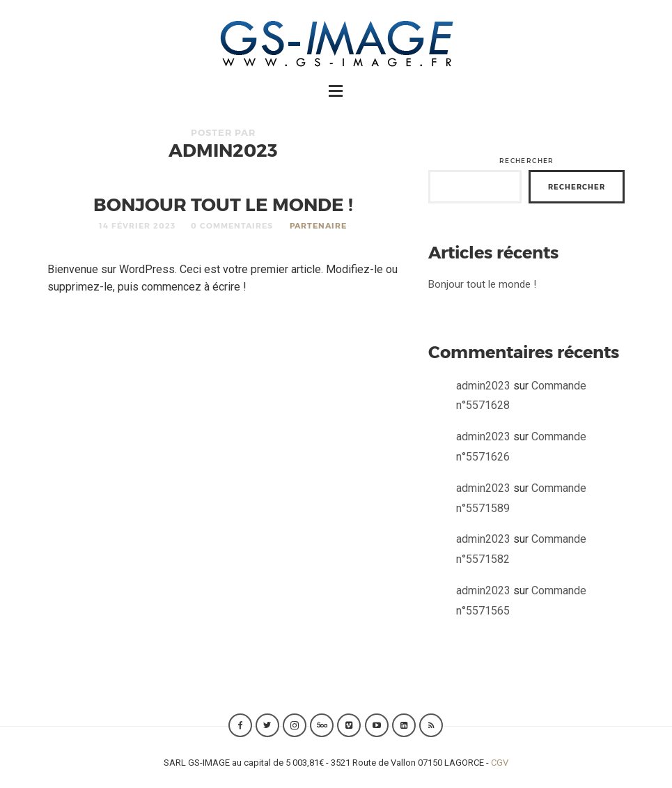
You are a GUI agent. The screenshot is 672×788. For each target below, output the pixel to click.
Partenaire (318, 225)
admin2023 (483, 386)
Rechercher (527, 161)
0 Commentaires (232, 225)
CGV (500, 763)
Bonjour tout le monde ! (223, 204)
